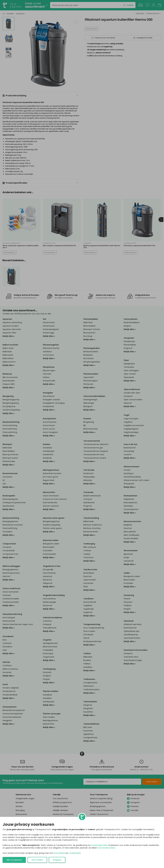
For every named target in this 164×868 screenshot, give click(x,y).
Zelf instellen (37, 860)
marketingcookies (100, 845)
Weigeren (57, 860)
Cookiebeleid (75, 853)
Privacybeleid (59, 853)
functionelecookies (106, 848)
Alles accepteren (14, 860)
